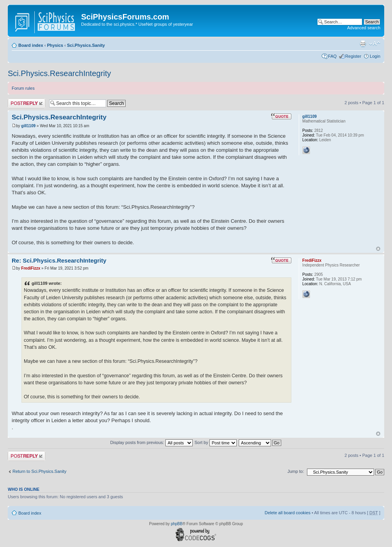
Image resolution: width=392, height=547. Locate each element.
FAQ (332, 56)
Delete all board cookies (287, 513)
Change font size (375, 44)
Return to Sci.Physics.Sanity (39, 471)
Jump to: (296, 471)
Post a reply (27, 103)
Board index (31, 45)
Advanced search (364, 28)
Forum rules (23, 88)
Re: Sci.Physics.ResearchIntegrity (59, 260)
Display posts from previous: (152, 442)
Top (378, 249)
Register (353, 56)
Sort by (216, 442)
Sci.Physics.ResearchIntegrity (59, 73)
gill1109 (28, 126)
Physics (55, 45)
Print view (363, 44)
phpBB (177, 524)
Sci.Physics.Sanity (86, 45)
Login (375, 56)
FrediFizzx (31, 268)
